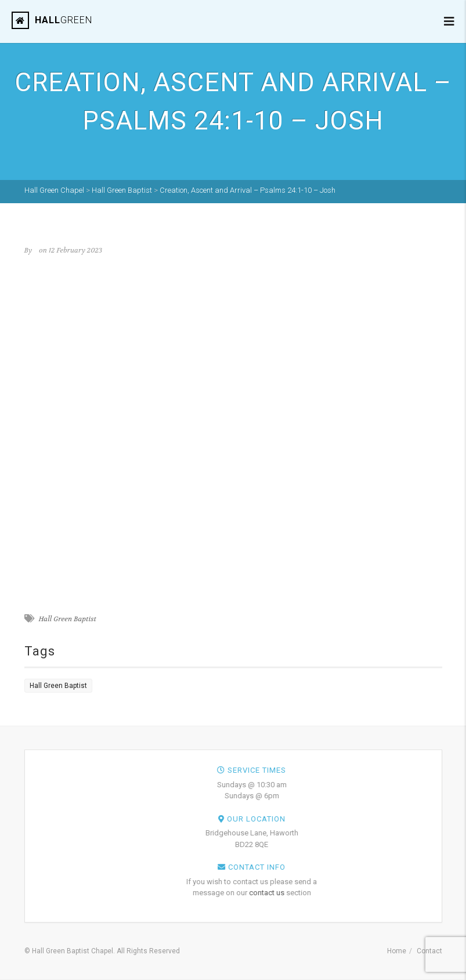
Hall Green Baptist (67, 619)
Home (397, 951)
